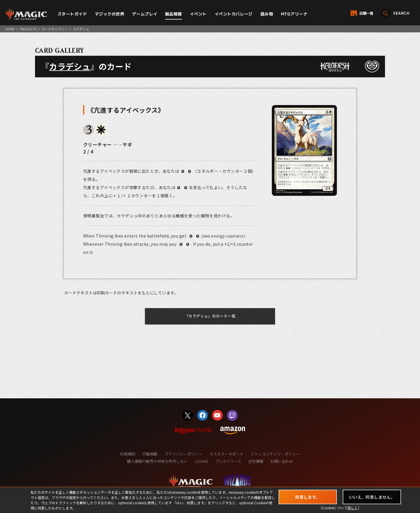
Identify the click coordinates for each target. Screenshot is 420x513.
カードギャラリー (55, 29)
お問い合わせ (282, 461)
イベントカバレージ (234, 14)
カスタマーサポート (226, 454)
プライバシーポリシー (183, 454)
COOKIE (201, 461)
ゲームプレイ (145, 14)
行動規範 (150, 454)
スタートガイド (72, 14)
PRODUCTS (28, 29)
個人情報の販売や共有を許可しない (157, 461)
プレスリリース (228, 461)
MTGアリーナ (294, 14)
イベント (198, 14)
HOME (10, 29)
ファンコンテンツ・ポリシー (275, 454)
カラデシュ (70, 66)
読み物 (267, 14)
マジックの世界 (110, 14)
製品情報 (174, 14)
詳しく (353, 508)
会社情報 (256, 461)
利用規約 (128, 454)
